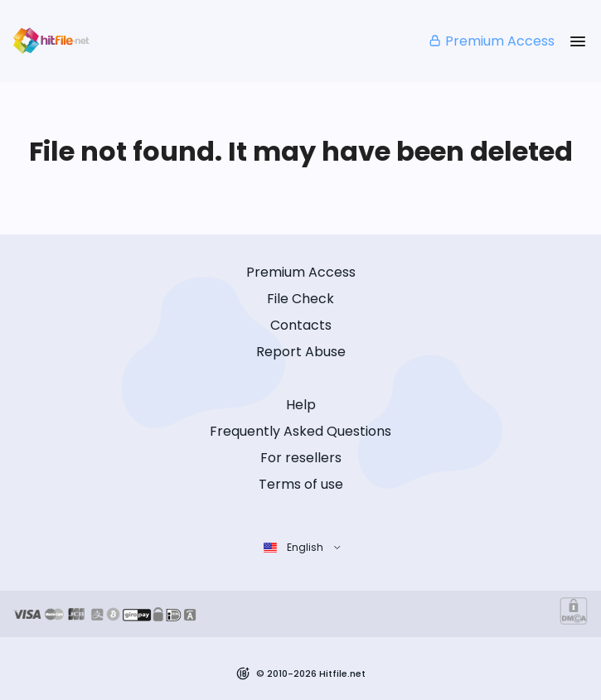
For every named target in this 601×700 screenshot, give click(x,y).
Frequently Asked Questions (300, 431)
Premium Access (491, 41)
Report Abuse (301, 352)
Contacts (301, 325)
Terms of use (301, 484)
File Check (300, 299)
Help (301, 405)
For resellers (301, 458)
